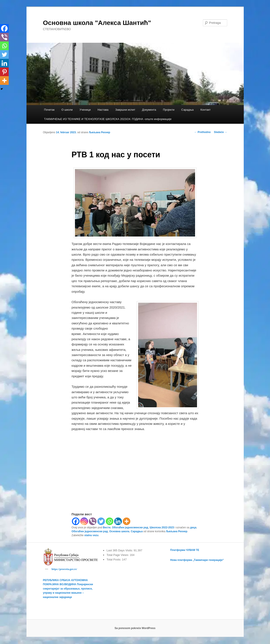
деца (193, 527)
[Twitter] (101, 521)
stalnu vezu (91, 535)
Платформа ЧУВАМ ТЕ (185, 550)
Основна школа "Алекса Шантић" (97, 23)
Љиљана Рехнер (99, 132)
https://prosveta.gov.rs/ (64, 569)
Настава (103, 110)
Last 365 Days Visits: (120, 550)
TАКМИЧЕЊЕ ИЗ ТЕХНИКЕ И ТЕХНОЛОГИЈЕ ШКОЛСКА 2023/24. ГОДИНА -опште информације (108, 119)
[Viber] (93, 521)
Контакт (206, 110)
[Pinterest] (4, 72)
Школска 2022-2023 (162, 527)
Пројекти (169, 110)
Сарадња (188, 110)
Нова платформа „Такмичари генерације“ (197, 560)
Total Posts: (114, 559)
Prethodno (202, 132)
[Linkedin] (118, 521)
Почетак (49, 110)
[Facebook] (76, 521)
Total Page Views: (118, 555)
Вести (107, 527)
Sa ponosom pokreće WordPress (135, 629)
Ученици (85, 110)
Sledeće (221, 132)
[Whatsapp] (110, 521)
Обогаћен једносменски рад (130, 527)
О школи (67, 110)
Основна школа (119, 531)
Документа (149, 110)
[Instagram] (84, 521)
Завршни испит (125, 110)
